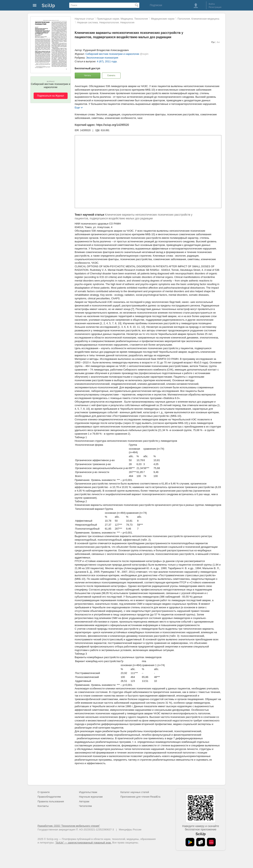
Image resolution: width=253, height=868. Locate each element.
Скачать (111, 75)
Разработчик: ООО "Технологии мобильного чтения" (69, 826)
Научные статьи (84, 19)
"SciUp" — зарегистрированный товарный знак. (83, 843)
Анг (218, 42)
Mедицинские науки (163, 19)
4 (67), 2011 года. (107, 61)
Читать (87, 75)
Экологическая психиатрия (102, 58)
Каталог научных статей (135, 792)
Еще (77, 107)
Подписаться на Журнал (51, 96)
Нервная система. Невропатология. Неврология (106, 22)
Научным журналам (91, 797)
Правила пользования (51, 801)
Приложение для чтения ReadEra (140, 797)
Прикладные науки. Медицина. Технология (122, 19)
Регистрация (215, 7)
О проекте (44, 792)
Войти (212, 4)
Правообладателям (49, 797)
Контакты (43, 806)
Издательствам (88, 792)
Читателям (85, 806)
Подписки (156, 5)
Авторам (84, 801)
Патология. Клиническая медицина (198, 19)
